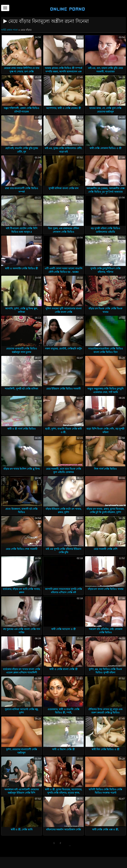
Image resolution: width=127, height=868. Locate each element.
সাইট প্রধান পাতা (10, 30)
